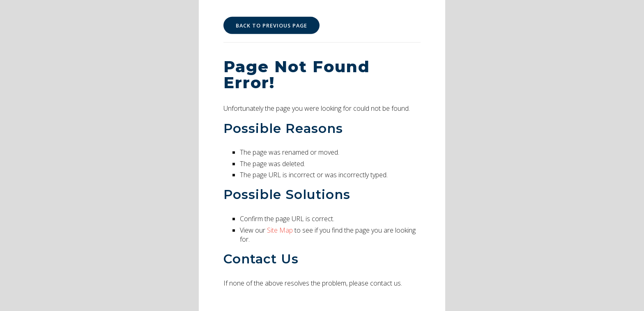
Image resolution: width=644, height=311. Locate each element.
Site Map (280, 230)
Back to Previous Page (271, 25)
